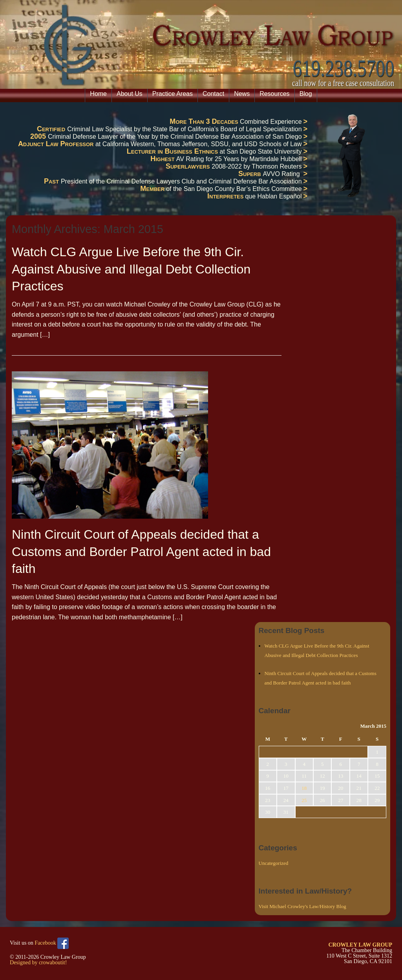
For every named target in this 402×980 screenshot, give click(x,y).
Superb (251, 174)
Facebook (52, 943)
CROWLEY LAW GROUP (360, 945)
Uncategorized (274, 863)
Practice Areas (173, 94)
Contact (213, 94)
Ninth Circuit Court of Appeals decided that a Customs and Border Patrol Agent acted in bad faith (141, 551)
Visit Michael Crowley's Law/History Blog (302, 906)
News (242, 94)
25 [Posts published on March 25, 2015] (304, 800)
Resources (274, 94)
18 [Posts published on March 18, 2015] (304, 788)
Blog (306, 94)
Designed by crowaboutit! (38, 963)
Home (98, 94)
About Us (130, 94)
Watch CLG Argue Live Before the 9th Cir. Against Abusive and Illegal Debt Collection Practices (131, 269)
